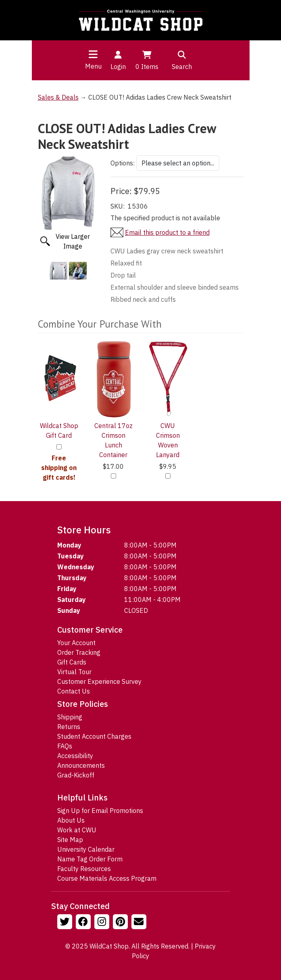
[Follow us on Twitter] (66, 923)
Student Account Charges (94, 736)
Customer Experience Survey (99, 681)
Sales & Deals (58, 97)
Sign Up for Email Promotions (100, 811)
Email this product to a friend (167, 232)
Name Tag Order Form (90, 859)
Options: (123, 163)
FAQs (65, 746)
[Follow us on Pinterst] (121, 923)
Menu (93, 66)
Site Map (70, 840)
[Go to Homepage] (141, 20)
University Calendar (86, 849)
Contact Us (74, 691)
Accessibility (75, 756)
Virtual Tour (74, 672)
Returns (69, 727)
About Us (71, 820)
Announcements (81, 765)
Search (182, 60)
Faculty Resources (84, 869)
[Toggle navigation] (93, 54)
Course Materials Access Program (107, 878)
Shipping (70, 717)
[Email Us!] (140, 923)
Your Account (76, 643)
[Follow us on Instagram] (103, 923)
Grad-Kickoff (76, 775)
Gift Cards (72, 662)
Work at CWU (77, 830)
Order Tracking (79, 652)
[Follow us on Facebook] (84, 923)
